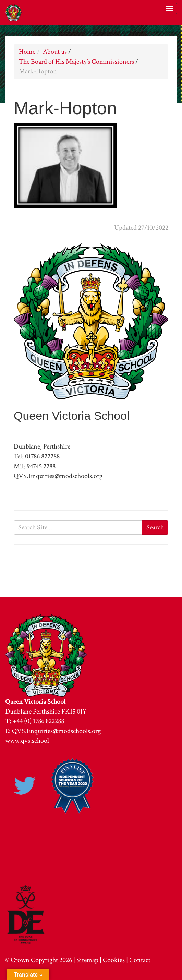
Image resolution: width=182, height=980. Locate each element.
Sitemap (87, 960)
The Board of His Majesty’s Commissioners (76, 62)
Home (27, 52)
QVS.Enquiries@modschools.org (56, 731)
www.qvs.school (27, 741)
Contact (140, 960)
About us (55, 52)
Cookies (114, 960)
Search (155, 527)
